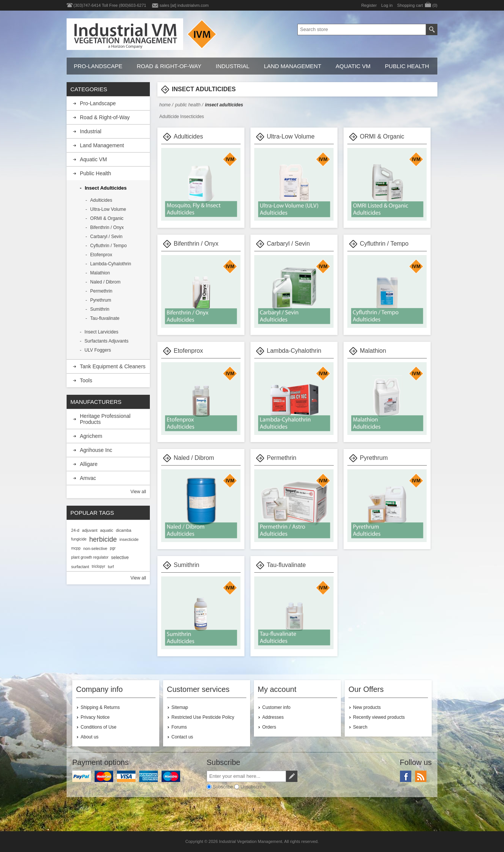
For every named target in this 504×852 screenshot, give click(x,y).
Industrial (233, 66)
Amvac (88, 478)
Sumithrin (187, 565)
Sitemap (180, 707)
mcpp (76, 548)
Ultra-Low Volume (291, 136)
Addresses (273, 717)
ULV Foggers (98, 350)
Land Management (292, 66)
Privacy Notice (95, 717)
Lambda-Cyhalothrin (294, 351)
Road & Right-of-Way (169, 66)
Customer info (276, 707)
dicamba (124, 530)
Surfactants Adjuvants (106, 341)
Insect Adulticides (106, 188)
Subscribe (223, 787)
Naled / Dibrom (194, 458)
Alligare (89, 464)
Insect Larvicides (101, 332)
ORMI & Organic (382, 136)
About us (89, 737)
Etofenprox (188, 351)
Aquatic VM (353, 66)
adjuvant (90, 530)
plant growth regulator (90, 557)
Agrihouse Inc (96, 450)
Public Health (407, 66)
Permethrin (282, 458)
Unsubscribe (253, 787)
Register (369, 5)
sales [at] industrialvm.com (184, 5)
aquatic (107, 530)
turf (111, 567)
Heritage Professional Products (105, 419)
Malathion (373, 351)
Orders (269, 727)
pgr (113, 548)
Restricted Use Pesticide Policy (203, 717)
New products (367, 707)
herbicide (103, 539)
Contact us (182, 737)
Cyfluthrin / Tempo (384, 244)
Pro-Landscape (98, 66)
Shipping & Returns (100, 707)
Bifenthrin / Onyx (196, 244)
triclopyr (98, 566)
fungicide (79, 539)
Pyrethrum (374, 458)
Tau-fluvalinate (286, 565)
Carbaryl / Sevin (288, 244)
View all (138, 492)
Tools (86, 380)
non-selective (95, 548)
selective (120, 558)
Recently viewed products (379, 717)
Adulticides (188, 136)
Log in (387, 5)
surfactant (80, 567)
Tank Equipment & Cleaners (113, 366)
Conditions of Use (99, 727)
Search (360, 727)
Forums (179, 727)
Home (165, 105)
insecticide (129, 539)
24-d (75, 530)
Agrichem (91, 436)
